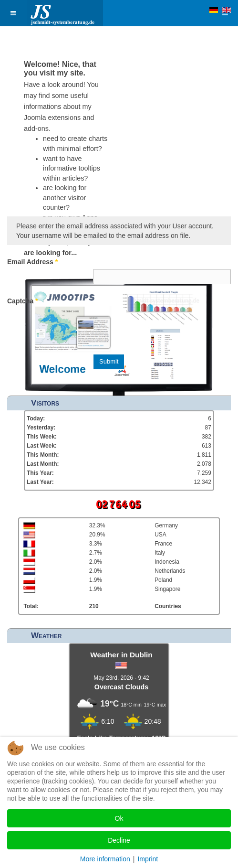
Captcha (23, 301)
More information (105, 859)
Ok (119, 818)
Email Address (32, 262)
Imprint (148, 859)
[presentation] (166, 327)
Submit (109, 361)
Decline (119, 840)
